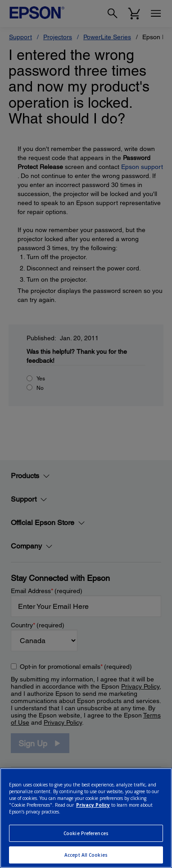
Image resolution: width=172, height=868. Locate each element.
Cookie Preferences (86, 833)
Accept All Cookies (86, 855)
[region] (86, 818)
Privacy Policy (93, 805)
